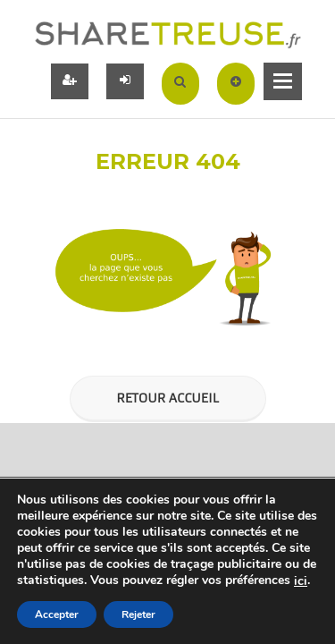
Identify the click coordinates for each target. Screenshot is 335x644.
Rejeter (138, 614)
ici (301, 581)
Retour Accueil (167, 398)
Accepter (57, 614)
